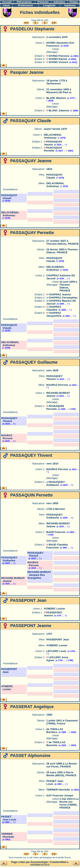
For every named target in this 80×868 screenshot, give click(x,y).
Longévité (49, 5)
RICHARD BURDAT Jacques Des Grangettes (39, 575)
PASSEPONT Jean (58, 640)
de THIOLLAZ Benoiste (56, 744)
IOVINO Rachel (58, 59)
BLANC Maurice (56, 98)
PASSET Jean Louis (9, 818)
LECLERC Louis (56, 651)
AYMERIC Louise (54, 609)
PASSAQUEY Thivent (54, 378)
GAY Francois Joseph (60, 795)
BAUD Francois (56, 532)
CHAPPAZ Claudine (54, 308)
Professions (25, 5)
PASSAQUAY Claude (54, 176)
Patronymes (24, 2)
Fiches (74, 2)
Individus (59, 2)
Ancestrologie (39, 862)
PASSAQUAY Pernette (53, 149)
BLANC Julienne (59, 110)
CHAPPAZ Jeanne (60, 294)
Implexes (70, 5)
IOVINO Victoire (58, 62)
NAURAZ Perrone (57, 385)
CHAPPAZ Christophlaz (63, 298)
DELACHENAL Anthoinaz (53, 136)
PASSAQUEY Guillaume (55, 483)
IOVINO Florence (59, 56)
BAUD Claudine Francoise (57, 546)
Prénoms (43, 2)
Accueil (7, 2)
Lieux (6, 5)
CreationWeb (58, 862)
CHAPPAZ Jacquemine (54, 314)
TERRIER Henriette (58, 790)
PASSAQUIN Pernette (55, 407)
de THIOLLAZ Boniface (55, 731)
